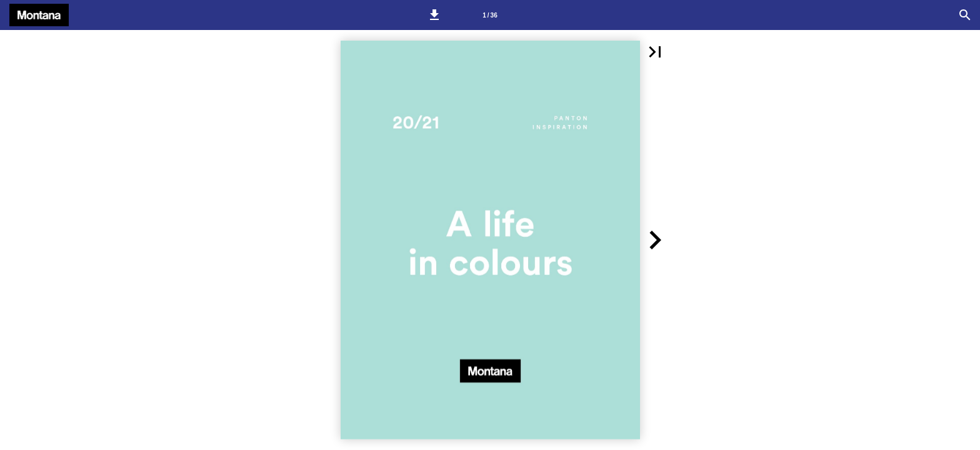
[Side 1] (490, 15)
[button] (434, 15)
